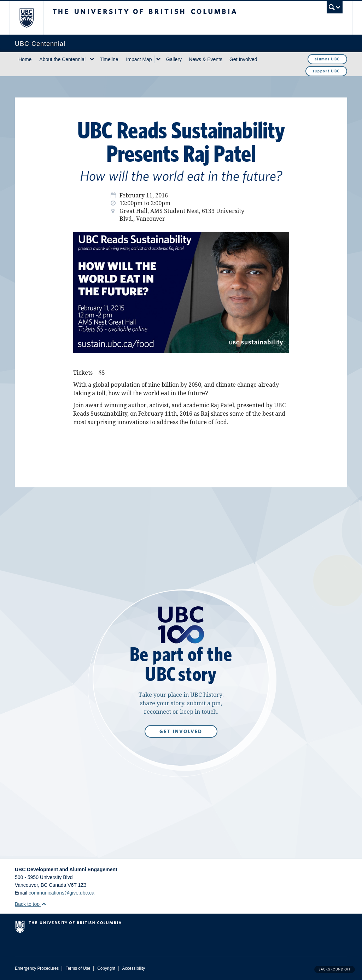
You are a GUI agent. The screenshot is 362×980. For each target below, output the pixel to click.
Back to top (31, 904)
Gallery (174, 59)
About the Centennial (62, 59)
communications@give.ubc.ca (62, 893)
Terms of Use (78, 968)
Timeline (109, 59)
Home (25, 59)
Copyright (106, 968)
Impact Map (139, 59)
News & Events (206, 59)
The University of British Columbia (32, 18)
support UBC (326, 71)
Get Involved (243, 59)
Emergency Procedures (37, 968)
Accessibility (133, 968)
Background (335, 969)
